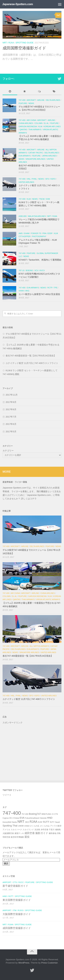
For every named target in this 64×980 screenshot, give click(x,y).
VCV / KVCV (40, 270)
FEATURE (23, 103)
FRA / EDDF (48, 233)
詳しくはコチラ (29, 498)
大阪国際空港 (8, 833)
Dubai (17, 818)
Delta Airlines (53, 100)
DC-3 (12, 818)
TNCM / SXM (44, 199)
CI (53, 814)
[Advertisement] (32, 748)
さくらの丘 (35, 826)
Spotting (7, 826)
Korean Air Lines (52, 126)
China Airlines (26, 123)
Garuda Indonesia (28, 126)
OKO (27, 822)
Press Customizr (49, 963)
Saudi (57, 822)
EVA (22, 818)
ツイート (7, 795)
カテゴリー (8, 450)
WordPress (24, 963)
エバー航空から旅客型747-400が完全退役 (39, 294)
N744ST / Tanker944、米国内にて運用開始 (40, 260)
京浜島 (37, 830)
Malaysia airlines (37, 216)
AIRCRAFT (31, 100)
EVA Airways (25, 156)
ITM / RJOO (18, 910)
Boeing (29, 270)
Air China (31, 120)
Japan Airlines (49, 156)
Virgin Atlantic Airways (48, 599)
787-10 (21, 270)
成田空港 (30, 833)
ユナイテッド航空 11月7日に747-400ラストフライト (32, 363)
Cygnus (6, 818)
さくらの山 (45, 826)
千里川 (52, 830)
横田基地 (53, 833)
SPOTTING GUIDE (24, 43)
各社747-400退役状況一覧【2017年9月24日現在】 (31, 356)
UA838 (21, 826)
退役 (27, 837)
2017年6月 (11, 424)
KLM (40, 126)
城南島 (58, 830)
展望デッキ (19, 833)
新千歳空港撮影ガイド (15, 886)
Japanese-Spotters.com (18, 4)
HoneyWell (7, 822)
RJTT (46, 822)
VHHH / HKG (24, 291)
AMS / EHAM (24, 233)
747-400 (22, 100)
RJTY (52, 822)
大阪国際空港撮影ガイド (17, 914)
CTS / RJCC (18, 882)
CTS (56, 814)
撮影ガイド (42, 833)
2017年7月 (11, 417)
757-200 (25, 814)
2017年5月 (11, 431)
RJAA (34, 822)
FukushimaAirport (32, 818)
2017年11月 (12, 395)
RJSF (40, 822)
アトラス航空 (56, 826)
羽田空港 (6, 837)
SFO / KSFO (51, 179)
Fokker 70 (36, 233)
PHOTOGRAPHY (39, 236)
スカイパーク (16, 830)
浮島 (59, 833)
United (27, 826)
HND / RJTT (8, 896)
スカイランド (28, 830)
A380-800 (23, 216)
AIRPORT (7, 882)
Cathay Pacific (36, 153)
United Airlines (26, 182)
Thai (15, 826)
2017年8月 (11, 409)
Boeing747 (35, 814)
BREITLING (46, 814)
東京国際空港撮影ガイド (17, 900)
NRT (21, 822)
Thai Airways (35, 130)
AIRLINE (41, 100)
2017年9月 (11, 402)
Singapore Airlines (35, 159)
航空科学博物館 (17, 837)
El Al (46, 123)
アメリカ (6, 830)
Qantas (23, 130)
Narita (14, 822)
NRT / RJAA (8, 43)
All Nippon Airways (39, 646)
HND (50, 818)
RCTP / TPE (52, 288)
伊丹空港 (45, 830)
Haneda (43, 818)
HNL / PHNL (32, 179)
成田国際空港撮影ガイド (24, 48)
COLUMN (38, 123)
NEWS (31, 103)
